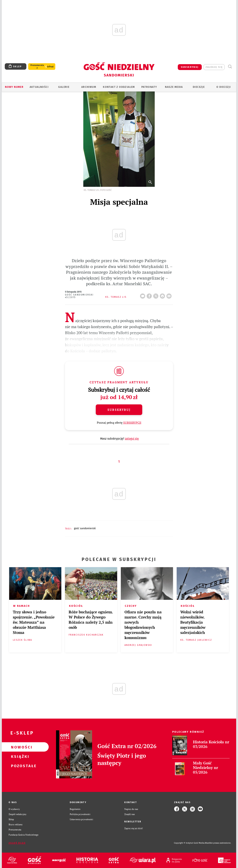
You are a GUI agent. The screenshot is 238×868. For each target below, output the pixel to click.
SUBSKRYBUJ (190, 67)
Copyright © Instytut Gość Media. (189, 843)
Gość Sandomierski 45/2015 (79, 296)
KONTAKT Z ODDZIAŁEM (119, 87)
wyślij (170, 295)
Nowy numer (14, 87)
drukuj (163, 295)
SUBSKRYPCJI (132, 423)
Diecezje (199, 87)
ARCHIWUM (89, 87)
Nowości (19, 747)
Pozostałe (19, 766)
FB (150, 295)
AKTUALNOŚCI (39, 87)
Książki (19, 756)
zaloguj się (214, 67)
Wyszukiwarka (230, 67)
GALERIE (64, 87)
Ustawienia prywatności (81, 819)
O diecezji (224, 87)
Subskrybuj (119, 410)
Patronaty (149, 87)
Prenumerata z (37, 67)
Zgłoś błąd (17, 843)
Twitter (157, 295)
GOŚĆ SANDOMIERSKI (85, 528)
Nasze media (174, 87)
